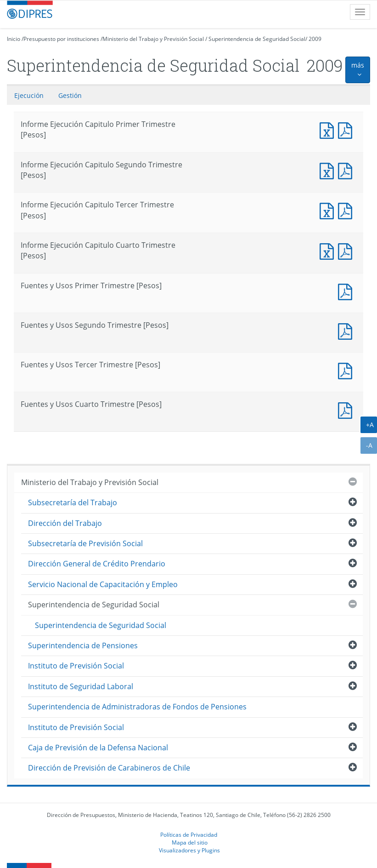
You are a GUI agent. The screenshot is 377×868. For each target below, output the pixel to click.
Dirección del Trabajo (65, 523)
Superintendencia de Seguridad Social (257, 39)
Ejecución (29, 95)
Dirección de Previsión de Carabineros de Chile (109, 768)
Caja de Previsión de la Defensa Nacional (98, 748)
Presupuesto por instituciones (61, 39)
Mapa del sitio (190, 842)
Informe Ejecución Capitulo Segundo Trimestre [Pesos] (329, 170)
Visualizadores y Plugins (189, 850)
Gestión (70, 95)
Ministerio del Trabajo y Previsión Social (153, 39)
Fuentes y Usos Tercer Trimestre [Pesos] (347, 370)
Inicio (14, 39)
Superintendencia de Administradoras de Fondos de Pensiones (137, 707)
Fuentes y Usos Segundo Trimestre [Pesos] (347, 330)
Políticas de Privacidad (189, 834)
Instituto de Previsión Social (76, 666)
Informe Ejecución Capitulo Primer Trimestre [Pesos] (329, 129)
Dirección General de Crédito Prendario (97, 564)
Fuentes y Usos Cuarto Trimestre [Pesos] (347, 409)
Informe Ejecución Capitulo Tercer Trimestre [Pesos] (329, 210)
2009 (315, 39)
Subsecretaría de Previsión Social (85, 543)
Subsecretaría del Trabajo (73, 503)
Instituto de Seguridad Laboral (81, 686)
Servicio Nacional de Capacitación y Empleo (103, 584)
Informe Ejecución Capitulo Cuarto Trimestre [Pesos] (329, 250)
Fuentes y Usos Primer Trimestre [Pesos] (347, 291)
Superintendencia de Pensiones (83, 645)
